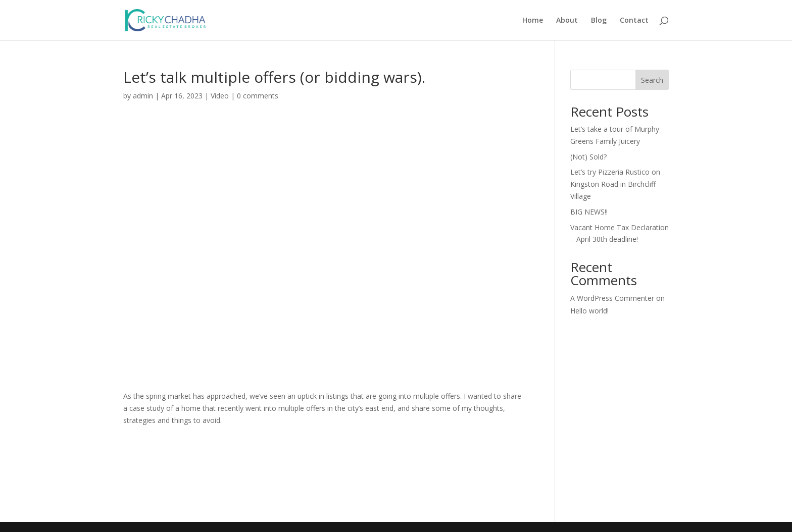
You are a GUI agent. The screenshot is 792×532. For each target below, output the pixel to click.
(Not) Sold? (588, 157)
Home (533, 21)
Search (652, 80)
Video (220, 96)
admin (143, 96)
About (567, 21)
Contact (634, 21)
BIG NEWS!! (589, 212)
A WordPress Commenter (612, 298)
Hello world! (589, 311)
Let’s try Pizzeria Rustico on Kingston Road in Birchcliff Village (615, 184)
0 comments (258, 96)
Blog (599, 21)
